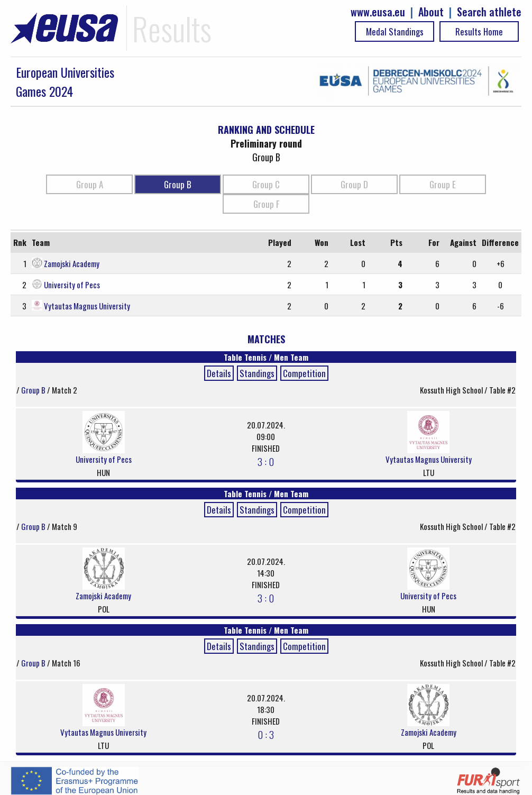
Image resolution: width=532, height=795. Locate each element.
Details (219, 373)
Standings (257, 373)
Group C (266, 184)
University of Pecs (72, 285)
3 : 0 (266, 461)
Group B (178, 184)
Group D (354, 184)
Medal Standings (395, 31)
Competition (304, 373)
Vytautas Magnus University (87, 306)
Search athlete (489, 12)
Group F (266, 204)
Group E (443, 184)
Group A (90, 184)
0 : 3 (266, 734)
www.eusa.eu (378, 12)
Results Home (479, 31)
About (431, 12)
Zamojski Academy (72, 263)
